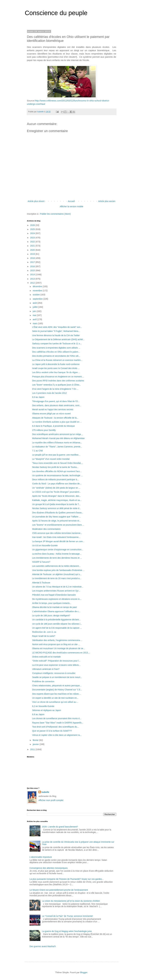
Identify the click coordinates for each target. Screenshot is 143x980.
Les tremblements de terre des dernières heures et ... (57, 558)
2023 (33, 238)
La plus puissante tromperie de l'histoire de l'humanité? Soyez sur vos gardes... (67, 879)
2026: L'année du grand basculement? (60, 827)
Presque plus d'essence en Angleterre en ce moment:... (58, 377)
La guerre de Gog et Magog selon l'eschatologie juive (67, 931)
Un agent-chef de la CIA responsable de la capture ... (57, 628)
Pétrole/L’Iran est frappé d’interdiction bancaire (54, 595)
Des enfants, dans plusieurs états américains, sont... (57, 405)
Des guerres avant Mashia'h (43, 946)
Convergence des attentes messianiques (49, 868)
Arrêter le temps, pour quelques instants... (52, 603)
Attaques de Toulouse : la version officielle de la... (55, 418)
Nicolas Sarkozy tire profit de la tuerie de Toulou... (55, 467)
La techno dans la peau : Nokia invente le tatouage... (57, 554)
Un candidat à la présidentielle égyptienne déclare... (56, 620)
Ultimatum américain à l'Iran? (46, 669)
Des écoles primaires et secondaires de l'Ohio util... (56, 356)
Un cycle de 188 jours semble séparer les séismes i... (57, 624)
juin (35, 311)
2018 (33, 258)
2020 (33, 250)
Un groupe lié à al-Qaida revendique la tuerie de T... (56, 504)
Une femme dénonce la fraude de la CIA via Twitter (56, 335)
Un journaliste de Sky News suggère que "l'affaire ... (56, 517)
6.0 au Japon (38, 397)
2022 (33, 242)
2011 (33, 749)
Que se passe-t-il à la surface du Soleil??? (52, 731)
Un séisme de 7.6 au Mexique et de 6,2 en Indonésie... (58, 587)
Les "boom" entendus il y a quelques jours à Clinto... (57, 385)
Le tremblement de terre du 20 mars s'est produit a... (57, 578)
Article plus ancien (107, 201)
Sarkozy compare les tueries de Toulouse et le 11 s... (57, 344)
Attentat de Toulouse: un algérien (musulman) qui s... (57, 574)
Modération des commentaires (46, 529)
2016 (33, 266)
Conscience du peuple (56, 13)
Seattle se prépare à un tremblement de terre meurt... (57, 677)
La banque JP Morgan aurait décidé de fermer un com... (58, 541)
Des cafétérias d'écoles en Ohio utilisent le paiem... (56, 352)
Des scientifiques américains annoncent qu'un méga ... (58, 434)
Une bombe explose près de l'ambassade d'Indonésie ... (58, 570)
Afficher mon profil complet (51, 800)
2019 (33, 254)
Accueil (71, 201)
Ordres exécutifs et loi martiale (46, 657)
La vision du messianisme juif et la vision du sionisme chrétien (71, 901)
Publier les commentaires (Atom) (55, 214)
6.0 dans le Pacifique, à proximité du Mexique (53, 426)
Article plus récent (36, 201)
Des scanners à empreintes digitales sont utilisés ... (56, 348)
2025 (33, 229)
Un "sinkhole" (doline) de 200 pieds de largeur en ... (56, 488)
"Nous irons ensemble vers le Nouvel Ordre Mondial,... (57, 463)
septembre (38, 299)
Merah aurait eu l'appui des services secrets (53, 409)
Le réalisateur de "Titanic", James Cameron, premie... (57, 447)
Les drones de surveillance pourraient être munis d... (57, 718)
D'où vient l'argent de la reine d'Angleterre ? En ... (55, 389)
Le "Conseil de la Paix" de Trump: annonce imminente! (68, 916)
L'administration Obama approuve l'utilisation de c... (56, 611)
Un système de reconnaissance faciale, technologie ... (57, 475)
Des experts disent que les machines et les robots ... (57, 694)
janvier (36, 744)
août (35, 303)
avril (35, 319)
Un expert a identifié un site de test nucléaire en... (55, 698)
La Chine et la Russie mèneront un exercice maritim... (57, 360)
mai (35, 315)
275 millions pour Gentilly (44, 430)
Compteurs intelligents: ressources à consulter (54, 673)
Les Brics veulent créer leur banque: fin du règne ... (56, 372)
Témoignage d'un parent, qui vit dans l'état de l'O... (56, 401)
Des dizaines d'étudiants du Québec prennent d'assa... (58, 513)
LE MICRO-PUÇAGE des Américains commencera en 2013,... (61, 653)
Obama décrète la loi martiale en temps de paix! (54, 607)
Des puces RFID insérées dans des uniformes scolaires (58, 381)
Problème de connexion (43, 681)
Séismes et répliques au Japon (46, 710)
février (36, 740)
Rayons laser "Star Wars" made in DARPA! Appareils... (58, 723)
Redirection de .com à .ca (44, 632)
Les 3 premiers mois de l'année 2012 (49, 393)
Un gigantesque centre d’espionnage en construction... (58, 550)
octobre (37, 295)
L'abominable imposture (41, 857)
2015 (33, 270)
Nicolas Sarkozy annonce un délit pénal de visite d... (57, 508)
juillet (35, 307)
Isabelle (45, 792)
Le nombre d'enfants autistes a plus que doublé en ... (57, 422)
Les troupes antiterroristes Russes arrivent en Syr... (56, 591)
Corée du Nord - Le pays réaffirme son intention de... (57, 484)
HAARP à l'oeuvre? (41, 562)
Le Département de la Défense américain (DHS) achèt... (58, 339)
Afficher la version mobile (71, 206)
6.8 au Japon (38, 714)
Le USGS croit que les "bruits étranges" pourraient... (57, 492)
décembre (38, 286)
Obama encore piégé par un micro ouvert (51, 414)
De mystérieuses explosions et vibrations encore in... (57, 599)
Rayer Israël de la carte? (44, 636)
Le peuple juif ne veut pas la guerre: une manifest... (56, 455)
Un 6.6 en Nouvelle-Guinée (45, 545)
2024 (33, 233)
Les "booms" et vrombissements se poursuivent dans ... (58, 525)
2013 (33, 279)
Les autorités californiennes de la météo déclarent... (56, 566)
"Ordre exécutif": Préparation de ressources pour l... (56, 661)
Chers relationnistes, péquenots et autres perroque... (57, 686)
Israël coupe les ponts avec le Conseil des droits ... (56, 368)
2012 (33, 283)
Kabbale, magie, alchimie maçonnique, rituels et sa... (57, 500)
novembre (38, 291)
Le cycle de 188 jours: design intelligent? (51, 615)
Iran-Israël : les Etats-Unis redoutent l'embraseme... (56, 537)
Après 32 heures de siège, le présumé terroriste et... (56, 521)
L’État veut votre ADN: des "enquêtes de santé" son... (57, 327)
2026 (33, 225)
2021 (33, 246)
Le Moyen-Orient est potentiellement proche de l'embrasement (59, 890)
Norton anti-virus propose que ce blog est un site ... (56, 644)
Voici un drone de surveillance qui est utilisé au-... (55, 702)
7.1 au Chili (37, 451)
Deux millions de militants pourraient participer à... (55, 480)
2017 (33, 262)
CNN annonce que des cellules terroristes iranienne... (57, 533)
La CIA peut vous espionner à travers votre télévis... (56, 665)
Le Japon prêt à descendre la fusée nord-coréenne (56, 364)
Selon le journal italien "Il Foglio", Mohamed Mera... (56, 331)
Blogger (84, 972)
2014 (33, 275)
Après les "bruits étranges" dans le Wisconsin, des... (57, 496)
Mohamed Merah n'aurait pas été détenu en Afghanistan (58, 438)
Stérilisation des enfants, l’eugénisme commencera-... (57, 640)
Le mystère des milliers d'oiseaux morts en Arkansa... (57, 443)
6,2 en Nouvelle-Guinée (43, 706)
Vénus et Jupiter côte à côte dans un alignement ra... (57, 735)
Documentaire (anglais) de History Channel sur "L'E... (57, 690)
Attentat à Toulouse (41, 583)
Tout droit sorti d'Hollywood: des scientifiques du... (55, 727)
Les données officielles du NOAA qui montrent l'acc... (57, 471)
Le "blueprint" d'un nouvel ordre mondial (51, 459)
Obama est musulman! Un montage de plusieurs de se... (58, 648)
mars (35, 323)
